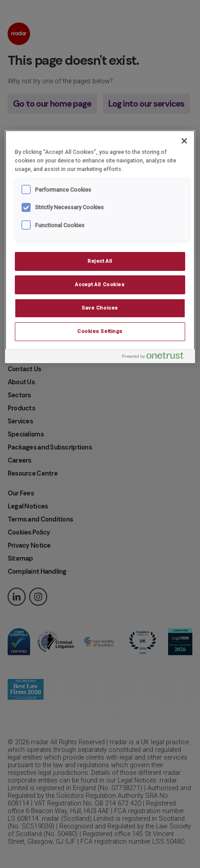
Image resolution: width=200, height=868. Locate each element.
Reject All (100, 261)
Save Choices (100, 308)
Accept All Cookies (100, 284)
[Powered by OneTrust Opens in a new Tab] (156, 358)
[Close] (184, 141)
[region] (100, 246)
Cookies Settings (100, 331)
